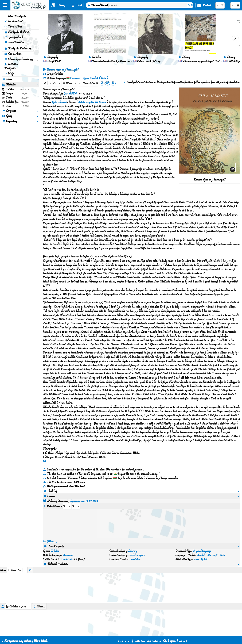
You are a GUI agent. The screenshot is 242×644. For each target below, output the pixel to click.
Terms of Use (13, 26)
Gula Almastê (59, 102)
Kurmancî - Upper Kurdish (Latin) (89, 78)
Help (9, 73)
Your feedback (14, 37)
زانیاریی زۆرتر (124, 641)
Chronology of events (17, 59)
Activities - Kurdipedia (12, 66)
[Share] (47, 83)
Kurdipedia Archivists (17, 32)
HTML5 (126, 632)
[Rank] (57, 83)
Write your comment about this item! (64, 486)
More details (41, 641)
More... (39, 590)
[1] (44, 461)
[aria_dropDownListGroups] (18, 590)
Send (79, 5)
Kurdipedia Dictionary (17, 48)
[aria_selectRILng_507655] (76, 502)
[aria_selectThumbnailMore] (17, 553)
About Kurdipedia (15, 16)
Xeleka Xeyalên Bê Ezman (92, 102)
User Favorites (14, 42)
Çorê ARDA (70, 93)
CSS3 (113, 632)
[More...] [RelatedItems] (52, 537)
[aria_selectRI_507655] (67, 502)
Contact (207, 5)
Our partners (13, 54)
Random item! (13, 21)
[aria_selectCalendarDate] (35, 60)
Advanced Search (99, 5)
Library (61, 5)
